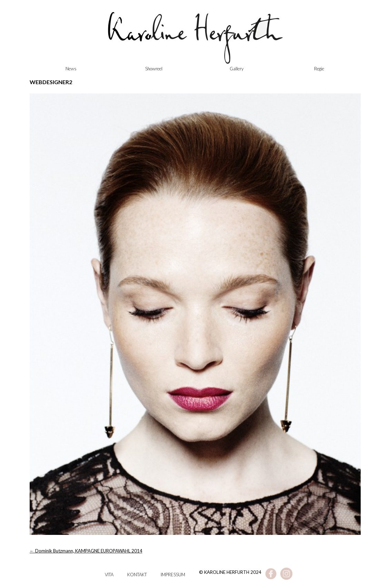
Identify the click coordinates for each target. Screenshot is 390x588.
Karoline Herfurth (195, 41)
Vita (109, 575)
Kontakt (137, 575)
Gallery (237, 69)
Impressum (173, 575)
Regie (319, 69)
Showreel (154, 69)
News (71, 69)
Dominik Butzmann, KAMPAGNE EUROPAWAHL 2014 (86, 551)
